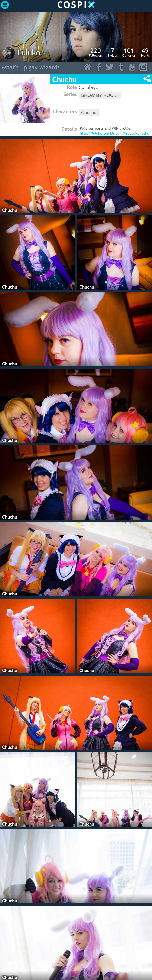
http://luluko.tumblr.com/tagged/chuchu (114, 133)
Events (145, 52)
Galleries (129, 52)
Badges (113, 52)
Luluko (29, 52)
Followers (96, 52)
